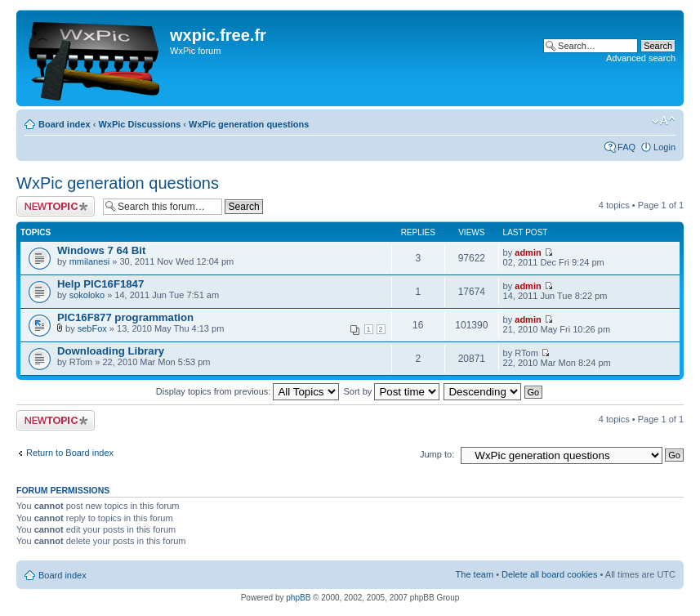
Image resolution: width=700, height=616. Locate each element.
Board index (65, 124)
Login (664, 147)
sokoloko (87, 295)
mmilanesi (90, 261)
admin (528, 252)
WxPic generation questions (249, 124)
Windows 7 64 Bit (101, 250)
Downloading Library (111, 351)
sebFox (92, 328)
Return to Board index (70, 453)
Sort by (392, 391)
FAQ (626, 147)
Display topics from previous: (248, 391)
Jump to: (437, 454)
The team (475, 574)
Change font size (664, 121)
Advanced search (641, 58)
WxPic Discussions (139, 124)
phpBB (298, 598)
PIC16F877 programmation (125, 317)
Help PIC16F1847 (100, 284)
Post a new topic (56, 206)
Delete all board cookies (549, 574)
